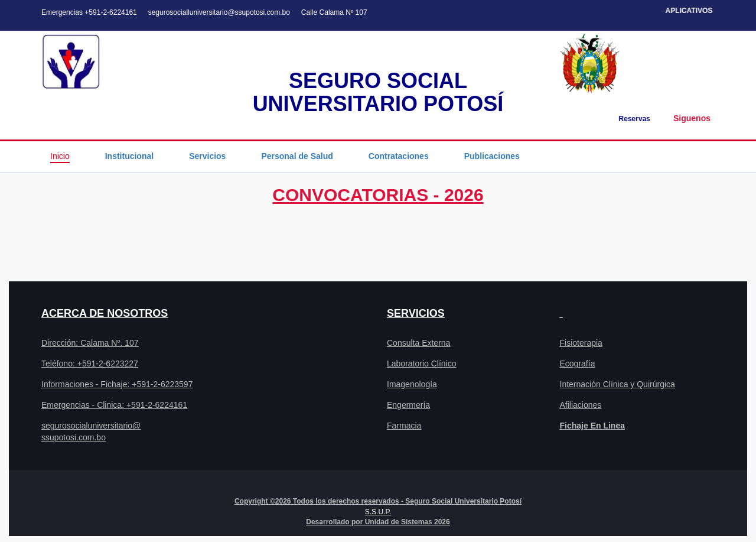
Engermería (408, 405)
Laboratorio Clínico (422, 364)
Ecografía (578, 364)
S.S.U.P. (378, 512)
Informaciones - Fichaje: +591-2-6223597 (117, 384)
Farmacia (404, 426)
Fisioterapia (581, 343)
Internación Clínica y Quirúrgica (617, 384)
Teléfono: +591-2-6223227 (90, 364)
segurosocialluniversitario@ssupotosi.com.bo (219, 12)
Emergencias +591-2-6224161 (89, 12)
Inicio (60, 156)
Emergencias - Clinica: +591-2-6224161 (114, 405)
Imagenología (412, 384)
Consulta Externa (418, 343)
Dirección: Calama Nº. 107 (90, 343)
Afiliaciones (581, 405)
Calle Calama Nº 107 (334, 12)
